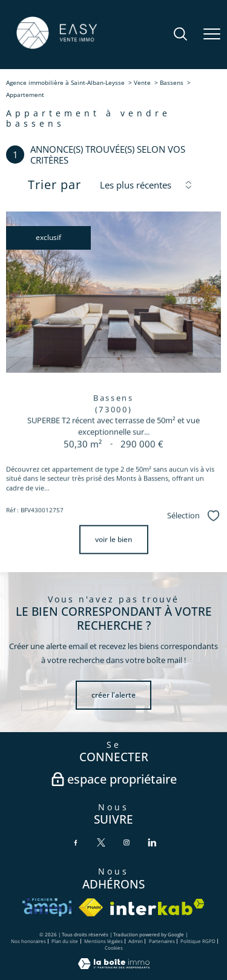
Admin (136, 941)
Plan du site (65, 941)
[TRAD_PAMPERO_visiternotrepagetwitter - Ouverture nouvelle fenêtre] (101, 842)
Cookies (114, 948)
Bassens (172, 82)
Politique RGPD (198, 941)
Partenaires (162, 941)
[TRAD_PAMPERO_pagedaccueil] (57, 48)
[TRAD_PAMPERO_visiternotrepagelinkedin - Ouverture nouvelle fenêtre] (152, 842)
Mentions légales (104, 941)
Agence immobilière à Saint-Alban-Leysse (65, 82)
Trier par (54, 185)
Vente (142, 82)
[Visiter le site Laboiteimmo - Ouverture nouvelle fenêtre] (114, 966)
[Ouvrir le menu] (212, 35)
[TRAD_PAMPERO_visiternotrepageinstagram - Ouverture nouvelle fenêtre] (127, 842)
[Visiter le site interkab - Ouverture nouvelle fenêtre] (157, 907)
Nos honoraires (28, 941)
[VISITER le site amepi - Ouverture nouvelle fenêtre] (47, 907)
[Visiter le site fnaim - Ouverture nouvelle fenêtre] (91, 907)
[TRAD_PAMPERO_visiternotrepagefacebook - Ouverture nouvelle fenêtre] (76, 842)
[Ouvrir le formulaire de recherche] (180, 35)
